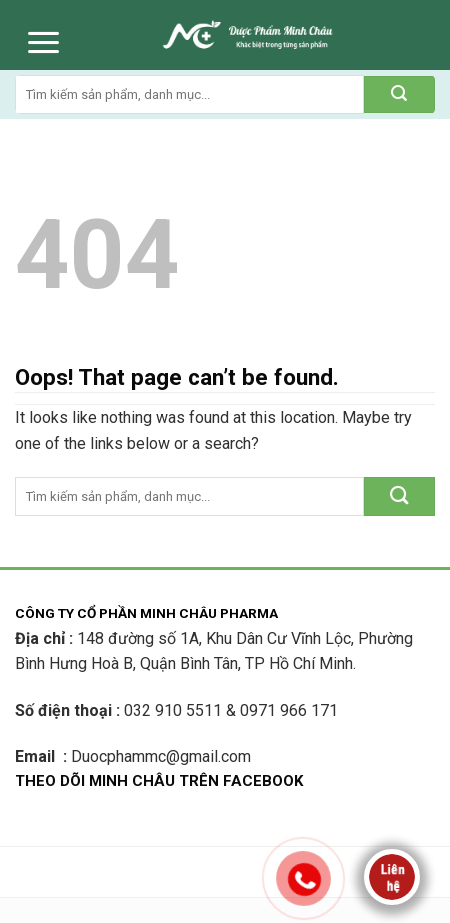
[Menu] (43, 42)
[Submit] (399, 95)
